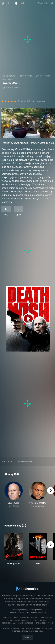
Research (44, 620)
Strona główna (8, 76)
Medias (25, 620)
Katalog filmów (36, 610)
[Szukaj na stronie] (52, 3)
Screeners (34, 620)
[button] (14, 496)
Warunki (35, 618)
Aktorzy (7, 462)
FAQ (27, 612)
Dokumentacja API (17, 612)
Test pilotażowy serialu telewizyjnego (18, 623)
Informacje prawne (10, 618)
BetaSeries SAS (13, 620)
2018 (38, 76)
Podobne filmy (25, 462)
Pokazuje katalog (20, 610)
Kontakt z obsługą (38, 612)
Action (47, 76)
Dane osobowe (46, 618)
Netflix (30, 76)
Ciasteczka (25, 618)
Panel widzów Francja (44, 623)
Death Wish (7, 79)
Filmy (21, 76)
